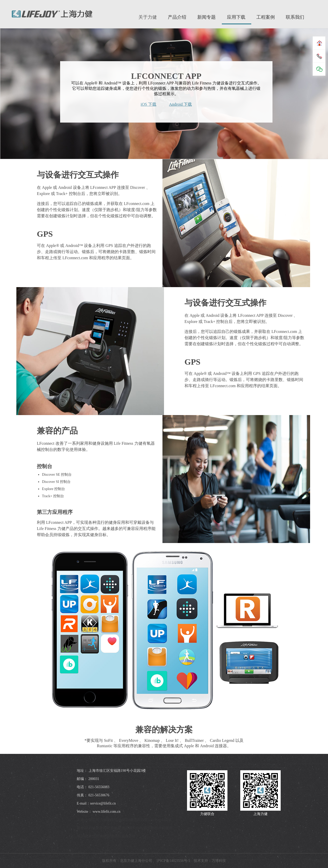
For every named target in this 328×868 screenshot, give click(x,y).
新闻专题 (206, 17)
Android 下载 (181, 104)
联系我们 (295, 17)
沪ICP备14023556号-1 (173, 861)
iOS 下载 (149, 104)
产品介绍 (177, 17)
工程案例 (266, 17)
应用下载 (236, 17)
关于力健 (148, 17)
